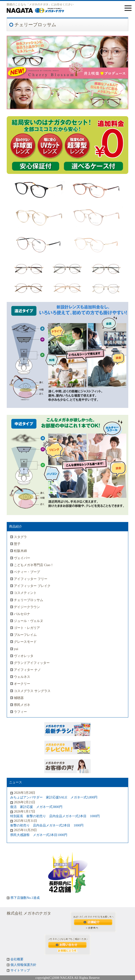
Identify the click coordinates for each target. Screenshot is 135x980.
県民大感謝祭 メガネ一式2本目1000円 (39, 835)
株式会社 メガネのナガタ (29, 913)
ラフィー (20, 712)
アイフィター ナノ (27, 670)
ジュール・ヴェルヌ (29, 621)
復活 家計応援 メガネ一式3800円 (36, 807)
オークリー (22, 684)
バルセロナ (22, 614)
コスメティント (25, 593)
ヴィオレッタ (24, 656)
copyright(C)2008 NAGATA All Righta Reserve (67, 978)
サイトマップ (20, 970)
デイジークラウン (27, 607)
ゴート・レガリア (27, 628)
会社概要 (17, 959)
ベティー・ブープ (27, 572)
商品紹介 (16, 527)
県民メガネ (22, 705)
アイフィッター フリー (31, 579)
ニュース (16, 782)
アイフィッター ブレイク (32, 586)
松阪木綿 (20, 551)
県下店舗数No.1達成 (25, 898)
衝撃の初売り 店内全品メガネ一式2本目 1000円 (47, 825)
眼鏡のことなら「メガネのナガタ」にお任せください (40, 4)
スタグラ (20, 537)
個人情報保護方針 (23, 965)
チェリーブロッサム (29, 600)
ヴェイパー (22, 558)
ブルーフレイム (25, 635)
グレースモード (25, 642)
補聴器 (19, 698)
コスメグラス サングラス (32, 691)
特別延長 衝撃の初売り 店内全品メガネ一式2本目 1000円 (55, 816)
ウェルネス (22, 677)
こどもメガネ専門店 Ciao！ (34, 565)
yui (16, 649)
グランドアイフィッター (32, 663)
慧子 (17, 544)
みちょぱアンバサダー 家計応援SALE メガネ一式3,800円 (54, 797)
